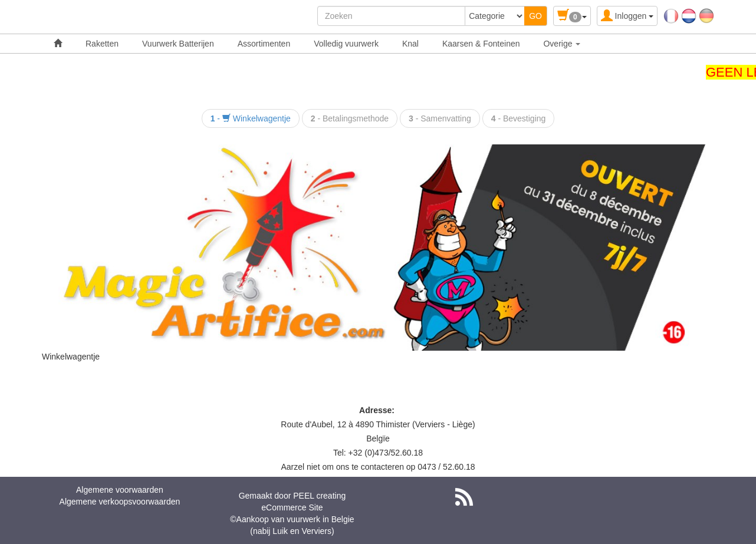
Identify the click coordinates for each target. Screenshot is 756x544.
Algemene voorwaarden (120, 490)
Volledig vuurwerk (346, 44)
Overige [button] (562, 44)
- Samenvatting (440, 118)
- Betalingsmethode (350, 118)
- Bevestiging (519, 118)
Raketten (102, 44)
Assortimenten (264, 44)
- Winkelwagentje (251, 118)
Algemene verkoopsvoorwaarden (120, 502)
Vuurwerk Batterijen (178, 44)
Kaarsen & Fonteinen (481, 44)
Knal (410, 44)
